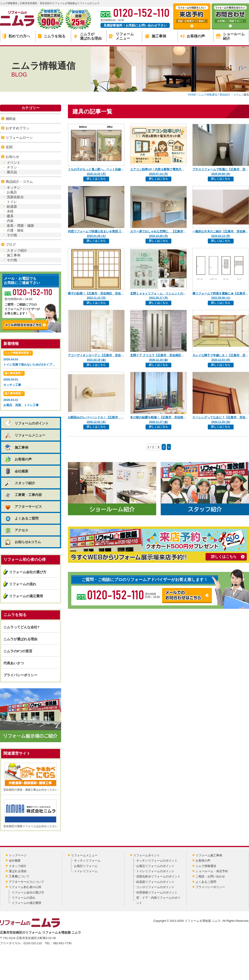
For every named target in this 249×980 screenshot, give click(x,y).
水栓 (10, 211)
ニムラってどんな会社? (21, 627)
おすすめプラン (18, 128)
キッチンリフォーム (87, 861)
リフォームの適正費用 (26, 596)
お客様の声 (193, 36)
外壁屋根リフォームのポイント (157, 892)
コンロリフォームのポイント (155, 887)
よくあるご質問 (22, 518)
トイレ (12, 202)
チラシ (12, 167)
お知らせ (12, 157)
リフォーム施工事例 (209, 855)
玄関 (9, 147)
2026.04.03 (31, 359)
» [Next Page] (169, 447)
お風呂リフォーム (86, 866)
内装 (10, 221)
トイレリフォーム (86, 871)
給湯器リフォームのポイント (155, 882)
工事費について (19, 876)
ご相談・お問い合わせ (210, 876)
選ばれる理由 (18, 871)
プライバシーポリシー (20, 675)
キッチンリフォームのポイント (157, 861)
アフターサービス (23, 507)
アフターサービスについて (26, 882)
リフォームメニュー (121, 36)
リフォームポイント (147, 855)
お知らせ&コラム (23, 542)
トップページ (18, 855)
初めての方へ (16, 36)
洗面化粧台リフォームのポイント (158, 876)
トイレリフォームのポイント (155, 871)
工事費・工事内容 (23, 495)
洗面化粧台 (15, 197)
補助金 (11, 119)
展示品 (12, 172)
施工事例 (156, 36)
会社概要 (16, 471)
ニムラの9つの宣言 (18, 651)
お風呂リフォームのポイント (155, 866)
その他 (12, 235)
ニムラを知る (52, 36)
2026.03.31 (31, 399)
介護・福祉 (15, 230)
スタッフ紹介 (17, 250)
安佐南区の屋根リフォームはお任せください (31, 814)
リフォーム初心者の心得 (25, 887)
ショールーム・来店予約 (212, 871)
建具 (10, 216)
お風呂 (12, 192)
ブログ (11, 244)
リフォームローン (19, 138)
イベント (14, 163)
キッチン (14, 187)
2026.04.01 (31, 379)
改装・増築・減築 (20, 225)
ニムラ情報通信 (206, 866)
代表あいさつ (14, 663)
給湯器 (12, 206)
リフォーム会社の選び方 (28, 572)
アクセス (16, 530)
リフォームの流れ (23, 584)
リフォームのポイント (27, 423)
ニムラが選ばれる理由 (88, 36)
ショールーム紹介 (230, 36)
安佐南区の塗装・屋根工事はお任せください (31, 777)
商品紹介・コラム (19, 182)
